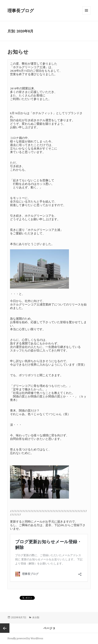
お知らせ (18, 52)
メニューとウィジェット (86, 14)
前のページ (5, 628)
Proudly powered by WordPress (25, 638)
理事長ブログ (21, 10)
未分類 (36, 617)
